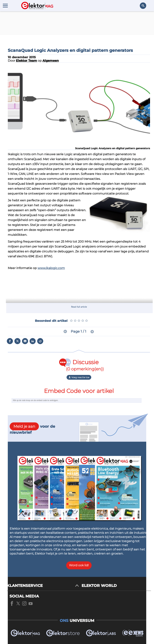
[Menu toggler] (5, 5)
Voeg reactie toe (79, 377)
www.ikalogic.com (51, 268)
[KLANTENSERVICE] (43, 586)
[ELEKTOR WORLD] (116, 586)
